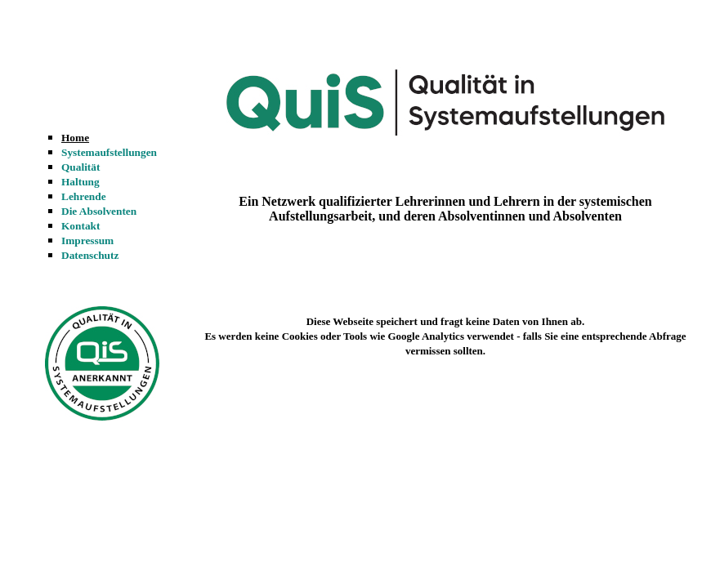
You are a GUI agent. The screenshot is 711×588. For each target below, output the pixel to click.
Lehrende (84, 196)
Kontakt (80, 226)
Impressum (87, 241)
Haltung (80, 182)
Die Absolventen (99, 211)
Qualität (80, 167)
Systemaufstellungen (109, 152)
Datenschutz (90, 255)
